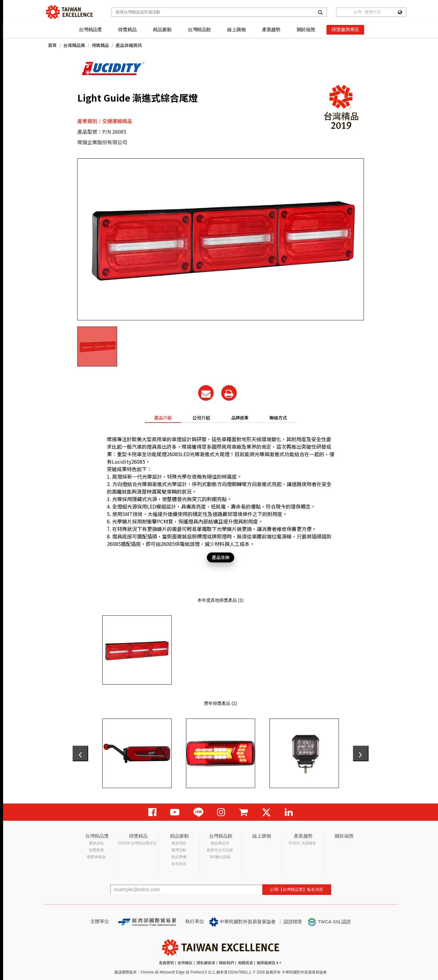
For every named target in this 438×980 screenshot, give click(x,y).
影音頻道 (179, 864)
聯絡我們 (226, 963)
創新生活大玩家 (220, 850)
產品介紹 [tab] (163, 418)
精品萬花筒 (220, 843)
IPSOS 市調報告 (302, 843)
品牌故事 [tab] (240, 418)
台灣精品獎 (90, 29)
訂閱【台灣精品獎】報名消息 (297, 889)
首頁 (52, 45)
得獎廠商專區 (345, 29)
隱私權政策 (206, 963)
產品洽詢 (221, 557)
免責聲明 (166, 963)
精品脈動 (162, 29)
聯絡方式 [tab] (278, 418)
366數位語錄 (220, 857)
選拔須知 (96, 843)
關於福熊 (306, 29)
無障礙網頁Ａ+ (269, 963)
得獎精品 (127, 29)
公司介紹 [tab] (201, 418)
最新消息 (179, 843)
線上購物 (236, 29)
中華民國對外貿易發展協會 (242, 922)
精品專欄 (179, 857)
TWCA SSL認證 (329, 922)
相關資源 (245, 963)
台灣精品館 (199, 29)
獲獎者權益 (96, 857)
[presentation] (80, 753)
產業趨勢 (271, 29)
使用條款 (185, 963)
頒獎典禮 (96, 850)
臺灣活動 (179, 850)
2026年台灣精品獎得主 (138, 843)
